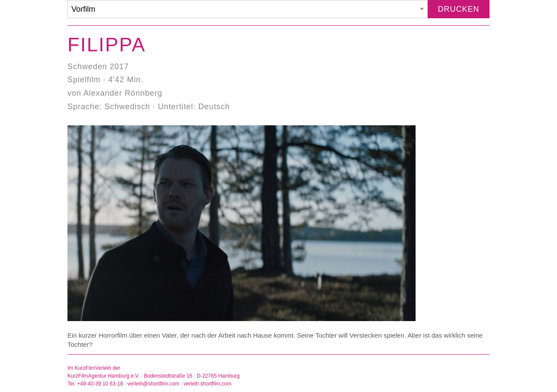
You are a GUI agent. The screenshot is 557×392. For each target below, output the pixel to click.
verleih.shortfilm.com (208, 384)
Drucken (458, 9)
